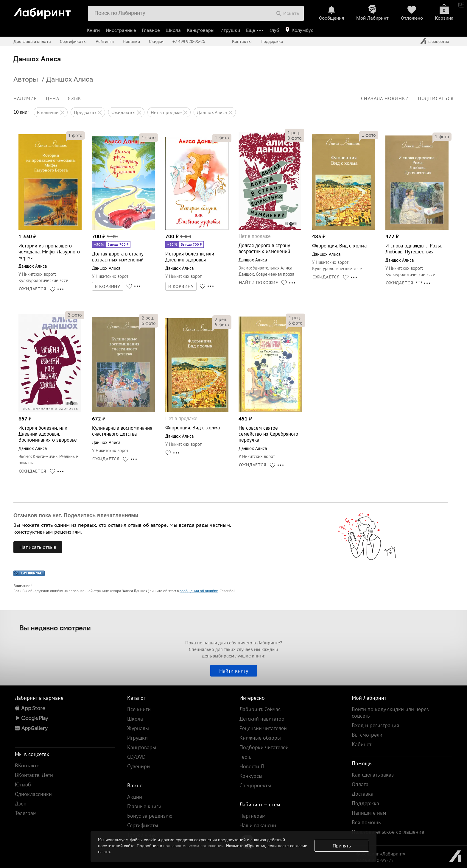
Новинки (131, 41)
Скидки (156, 41)
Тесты (246, 757)
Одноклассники (33, 794)
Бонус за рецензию (150, 816)
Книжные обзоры (260, 738)
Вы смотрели (367, 735)
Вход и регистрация (375, 725)
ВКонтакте (27, 765)
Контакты (242, 41)
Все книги (139, 709)
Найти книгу (234, 671)
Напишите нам (369, 813)
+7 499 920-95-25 (189, 41)
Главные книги (144, 806)
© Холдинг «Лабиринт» (381, 854)
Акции (135, 797)
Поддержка (272, 41)
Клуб (274, 30)
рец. (294, 133)
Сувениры (139, 766)
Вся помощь (366, 822)
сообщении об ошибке (199, 591)
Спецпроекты (255, 785)
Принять (342, 846)
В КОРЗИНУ (108, 286)
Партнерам (253, 816)
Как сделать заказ (373, 775)
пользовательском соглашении (193, 846)
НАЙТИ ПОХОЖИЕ (259, 283)
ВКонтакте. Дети (34, 775)
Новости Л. (252, 766)
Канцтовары (201, 30)
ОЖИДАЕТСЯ (33, 289)
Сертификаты (73, 41)
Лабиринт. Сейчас (260, 709)
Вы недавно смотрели (55, 628)
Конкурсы (251, 776)
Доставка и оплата (32, 41)
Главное (151, 30)
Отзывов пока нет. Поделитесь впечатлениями (76, 515)
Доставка (363, 794)
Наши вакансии (258, 825)
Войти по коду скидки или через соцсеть (390, 712)
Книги (93, 30)
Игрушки (230, 30)
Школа (173, 30)
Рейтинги (105, 41)
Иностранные (121, 30)
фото (75, 135)
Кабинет (362, 744)
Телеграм (26, 813)
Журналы (138, 728)
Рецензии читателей (263, 728)
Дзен (21, 804)
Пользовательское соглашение (388, 832)
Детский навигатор (262, 719)
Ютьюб (23, 784)
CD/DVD (136, 757)
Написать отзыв (38, 547)
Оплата (360, 784)
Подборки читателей (264, 747)
